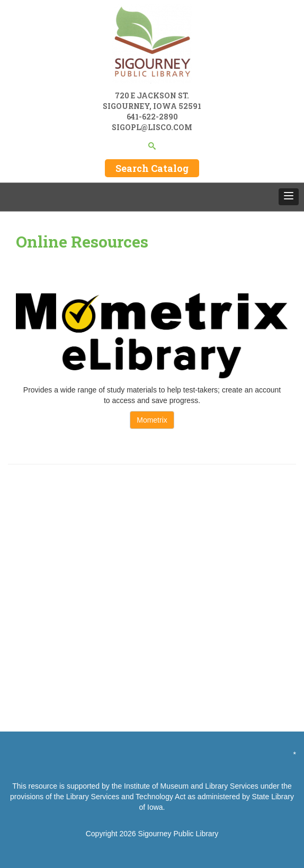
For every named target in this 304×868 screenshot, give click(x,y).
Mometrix (152, 420)
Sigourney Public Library (178, 834)
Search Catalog (152, 168)
